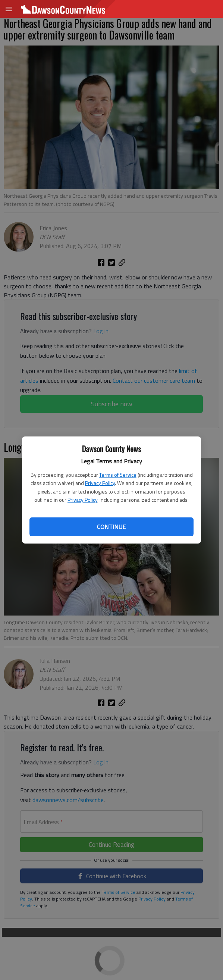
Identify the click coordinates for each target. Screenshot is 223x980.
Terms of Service (118, 475)
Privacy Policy (100, 483)
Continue (111, 527)
